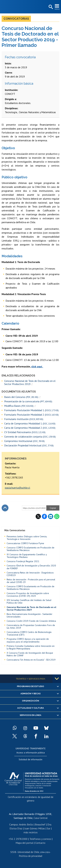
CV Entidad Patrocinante (25, 432)
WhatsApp (57, 516)
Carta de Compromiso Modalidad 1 (30, 424)
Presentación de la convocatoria (28, 401)
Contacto (40, 843)
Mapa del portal (24, 843)
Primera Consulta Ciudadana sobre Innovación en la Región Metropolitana (31, 647)
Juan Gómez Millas (35, 828)
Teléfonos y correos (40, 839)
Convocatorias (16, 19)
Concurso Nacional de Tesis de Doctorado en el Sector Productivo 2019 (30, 382)
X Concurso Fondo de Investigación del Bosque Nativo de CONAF (30, 654)
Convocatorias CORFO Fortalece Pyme (25, 543)
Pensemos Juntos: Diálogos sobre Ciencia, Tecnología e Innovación (27, 538)
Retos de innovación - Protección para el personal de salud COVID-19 (31, 581)
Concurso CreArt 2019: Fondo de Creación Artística (31, 621)
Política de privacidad (30, 856)
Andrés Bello (26, 824)
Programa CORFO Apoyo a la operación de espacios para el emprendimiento (28, 640)
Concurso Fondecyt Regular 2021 (23, 561)
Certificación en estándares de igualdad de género (31, 799)
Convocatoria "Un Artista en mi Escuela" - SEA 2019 (31, 660)
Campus (14, 824)
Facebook (44, 516)
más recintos (31, 832)
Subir (5, 508)
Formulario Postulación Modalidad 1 (31, 410)
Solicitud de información (30, 759)
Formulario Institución (24, 419)
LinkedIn (51, 516)
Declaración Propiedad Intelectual (29, 445)
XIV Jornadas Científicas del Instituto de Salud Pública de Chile (29, 601)
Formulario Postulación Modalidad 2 (31, 415)
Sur (49, 828)
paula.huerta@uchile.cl (17, 488)
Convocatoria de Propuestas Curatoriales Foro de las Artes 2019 (31, 626)
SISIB (13, 852)
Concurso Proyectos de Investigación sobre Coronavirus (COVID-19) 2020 (28, 595)
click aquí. (37, 366)
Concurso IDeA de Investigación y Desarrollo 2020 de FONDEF (31, 567)
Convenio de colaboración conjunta (30, 437)
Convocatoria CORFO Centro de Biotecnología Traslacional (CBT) (29, 633)
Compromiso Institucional (24, 441)
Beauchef (40, 824)
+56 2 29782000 (18, 839)
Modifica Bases (19, 406)
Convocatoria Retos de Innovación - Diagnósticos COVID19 (30, 574)
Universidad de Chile (28, 852)
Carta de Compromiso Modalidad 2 (30, 428)
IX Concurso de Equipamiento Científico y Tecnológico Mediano (27, 556)
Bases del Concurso (21, 397)
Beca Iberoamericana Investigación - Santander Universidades (30, 615)
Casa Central (41, 818)
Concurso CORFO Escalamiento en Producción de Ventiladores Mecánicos (30, 549)
